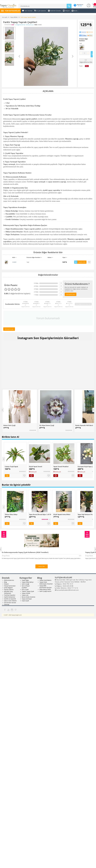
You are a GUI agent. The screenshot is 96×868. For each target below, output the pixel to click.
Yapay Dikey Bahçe (28, 582)
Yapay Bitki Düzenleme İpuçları (46, 587)
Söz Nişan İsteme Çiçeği (47, 425)
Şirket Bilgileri (8, 588)
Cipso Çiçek (25, 601)
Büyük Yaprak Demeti (36, 467)
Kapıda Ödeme (9, 590)
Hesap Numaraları (10, 586)
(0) (20, 25)
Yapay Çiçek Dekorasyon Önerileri (46, 583)
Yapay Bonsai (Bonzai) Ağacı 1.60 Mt (40, 514)
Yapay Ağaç (25, 580)
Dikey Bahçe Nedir (45, 589)
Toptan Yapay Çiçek (28, 591)
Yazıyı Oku (42, 566)
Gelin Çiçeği (25, 584)
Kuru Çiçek (25, 589)
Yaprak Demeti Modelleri (61, 467)
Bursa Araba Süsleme (29, 597)
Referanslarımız (9, 580)
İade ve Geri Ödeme (10, 601)
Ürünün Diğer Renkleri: (84, 40)
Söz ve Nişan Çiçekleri (26, 587)
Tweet (81, 66)
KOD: (36, 25)
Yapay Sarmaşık (27, 599)
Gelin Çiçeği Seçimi (45, 591)
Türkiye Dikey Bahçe (11, 514)
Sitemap (7, 604)
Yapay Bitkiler (14, 17)
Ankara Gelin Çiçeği (9, 425)
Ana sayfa (5, 17)
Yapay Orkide (26, 593)
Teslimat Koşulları (10, 595)
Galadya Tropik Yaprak (11, 467)
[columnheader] (18, 258)
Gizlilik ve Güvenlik (10, 599)
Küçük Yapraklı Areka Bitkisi (62, 514)
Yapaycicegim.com (17, 615)
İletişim (6, 584)
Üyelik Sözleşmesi (10, 597)
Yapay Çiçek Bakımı (45, 580)
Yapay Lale (25, 595)
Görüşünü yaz (30, 25)
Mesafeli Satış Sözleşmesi (8, 592)
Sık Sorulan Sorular (10, 603)
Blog (5, 582)
